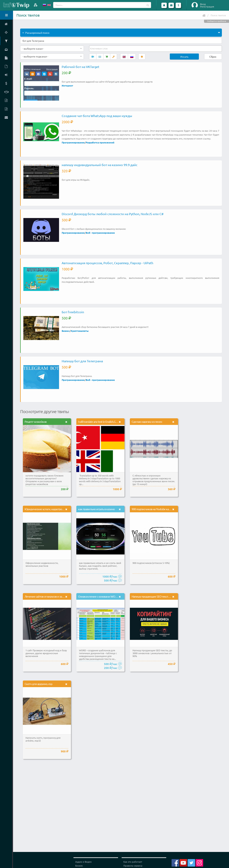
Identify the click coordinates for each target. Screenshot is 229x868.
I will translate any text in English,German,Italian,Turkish (108, 422)
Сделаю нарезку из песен (147, 422)
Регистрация (207, 7)
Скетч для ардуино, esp (38, 684)
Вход (203, 4)
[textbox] (99, 49)
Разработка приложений (100, 142)
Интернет (67, 86)
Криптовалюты (80, 331)
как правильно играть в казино (96, 509)
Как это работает (133, 862)
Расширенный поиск (36, 33)
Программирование (73, 142)
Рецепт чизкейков (36, 422)
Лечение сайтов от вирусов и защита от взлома (53, 596)
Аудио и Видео (83, 862)
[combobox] (52, 49)
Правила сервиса (133, 866)
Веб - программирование (100, 233)
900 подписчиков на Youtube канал (152, 509)
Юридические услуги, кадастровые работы (50, 509)
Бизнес (66, 331)
